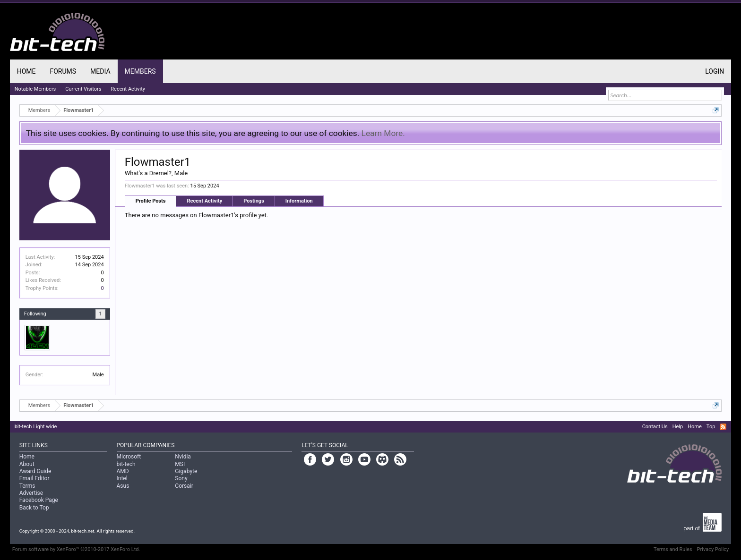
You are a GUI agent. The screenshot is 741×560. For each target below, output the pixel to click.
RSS (723, 427)
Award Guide (35, 471)
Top (711, 427)
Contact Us (655, 427)
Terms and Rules (673, 549)
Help (678, 427)
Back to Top (34, 508)
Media (100, 71)
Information (299, 201)
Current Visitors (83, 89)
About (27, 464)
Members (140, 71)
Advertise (31, 493)
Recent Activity (204, 201)
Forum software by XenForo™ (76, 549)
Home (26, 71)
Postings (254, 201)
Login (715, 71)
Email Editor (34, 478)
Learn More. (383, 133)
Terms (27, 486)
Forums (63, 71)
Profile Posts (151, 201)
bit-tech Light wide (36, 427)
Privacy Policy (713, 549)
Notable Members (35, 89)
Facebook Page (39, 500)
